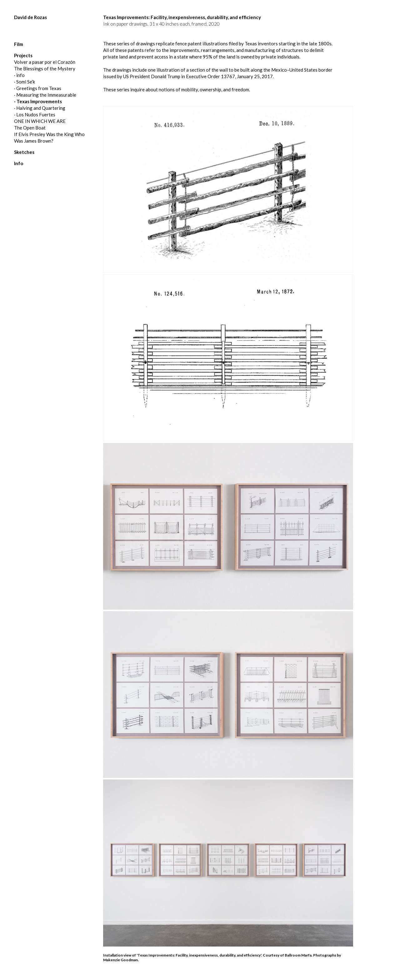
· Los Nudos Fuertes (35, 114)
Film (19, 44)
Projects (23, 55)
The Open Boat (30, 128)
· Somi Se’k (25, 82)
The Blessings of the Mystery (45, 69)
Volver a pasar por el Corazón (45, 62)
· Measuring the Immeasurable (45, 95)
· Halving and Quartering (40, 108)
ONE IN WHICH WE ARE (40, 121)
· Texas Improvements (38, 101)
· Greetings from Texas (38, 88)
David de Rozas (30, 17)
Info (19, 163)
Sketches (24, 152)
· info (19, 75)
